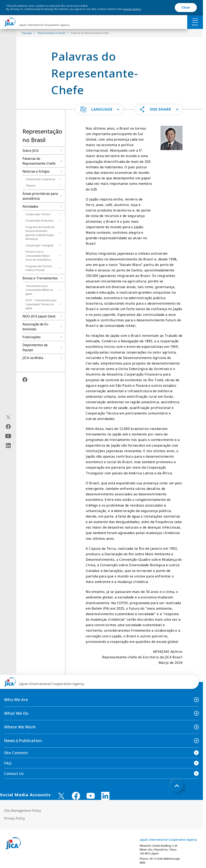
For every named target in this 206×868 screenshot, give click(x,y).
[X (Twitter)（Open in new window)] (8, 417)
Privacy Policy (14, 818)
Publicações (32, 337)
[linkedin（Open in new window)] (8, 446)
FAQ (8, 763)
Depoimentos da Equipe (35, 347)
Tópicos (30, 185)
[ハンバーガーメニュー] (195, 20)
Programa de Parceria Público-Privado (39, 268)
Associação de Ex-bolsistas (36, 327)
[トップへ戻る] (177, 786)
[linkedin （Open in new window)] (105, 796)
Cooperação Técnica (38, 214)
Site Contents (16, 753)
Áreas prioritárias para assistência (40, 196)
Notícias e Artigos (36, 171)
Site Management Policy (23, 811)
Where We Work (20, 727)
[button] (99, 109)
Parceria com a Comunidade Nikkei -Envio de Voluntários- (39, 256)
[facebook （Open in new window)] (76, 796)
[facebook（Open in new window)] (8, 427)
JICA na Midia (33, 358)
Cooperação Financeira (40, 220)
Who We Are (16, 700)
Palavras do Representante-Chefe (39, 161)
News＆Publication (23, 741)
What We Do (16, 713)
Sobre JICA (31, 151)
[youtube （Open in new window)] (91, 796)
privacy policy (132, 9)
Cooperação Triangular (40, 245)
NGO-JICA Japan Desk (39, 316)
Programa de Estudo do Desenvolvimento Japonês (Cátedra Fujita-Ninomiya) (40, 233)
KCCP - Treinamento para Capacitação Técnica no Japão (41, 304)
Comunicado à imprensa (40, 179)
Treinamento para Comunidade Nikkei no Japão (39, 290)
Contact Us (14, 773)
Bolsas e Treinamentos (40, 278)
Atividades (30, 206)
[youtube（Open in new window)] (8, 436)
